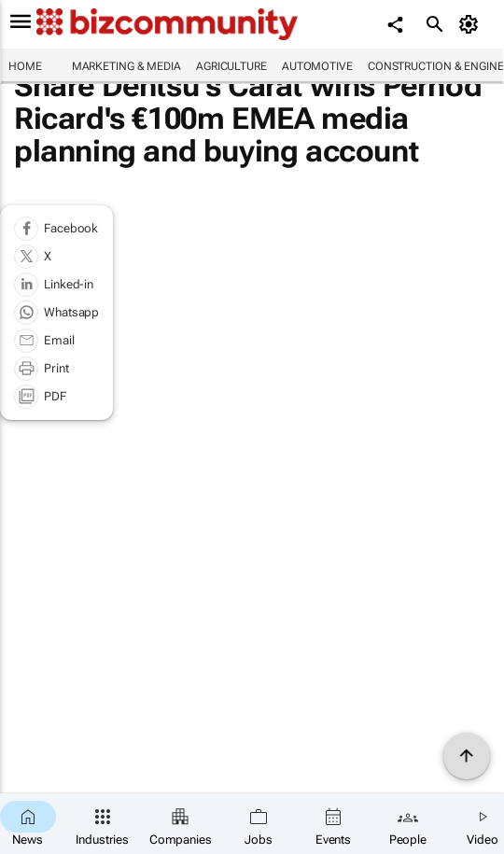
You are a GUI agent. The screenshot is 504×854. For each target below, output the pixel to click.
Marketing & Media (126, 66)
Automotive (317, 66)
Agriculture (231, 66)
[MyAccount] (472, 24)
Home (25, 66)
